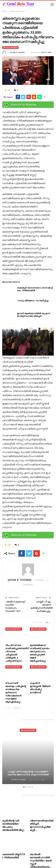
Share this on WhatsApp (24, 104)
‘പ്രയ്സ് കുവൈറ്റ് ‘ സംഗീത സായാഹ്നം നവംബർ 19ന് (15, 606)
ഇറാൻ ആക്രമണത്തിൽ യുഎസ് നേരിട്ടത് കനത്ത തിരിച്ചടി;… (33, 315)
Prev (9, 708)
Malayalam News (10, 48)
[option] (28, 755)
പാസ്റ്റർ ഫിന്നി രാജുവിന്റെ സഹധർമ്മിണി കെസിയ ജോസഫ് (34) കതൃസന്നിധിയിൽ (28, 773)
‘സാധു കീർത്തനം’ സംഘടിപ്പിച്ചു (33, 300)
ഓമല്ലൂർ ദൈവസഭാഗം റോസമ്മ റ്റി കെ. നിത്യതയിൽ (35, 289)
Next (17, 708)
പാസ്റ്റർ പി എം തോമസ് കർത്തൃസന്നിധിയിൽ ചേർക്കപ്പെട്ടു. (42, 606)
